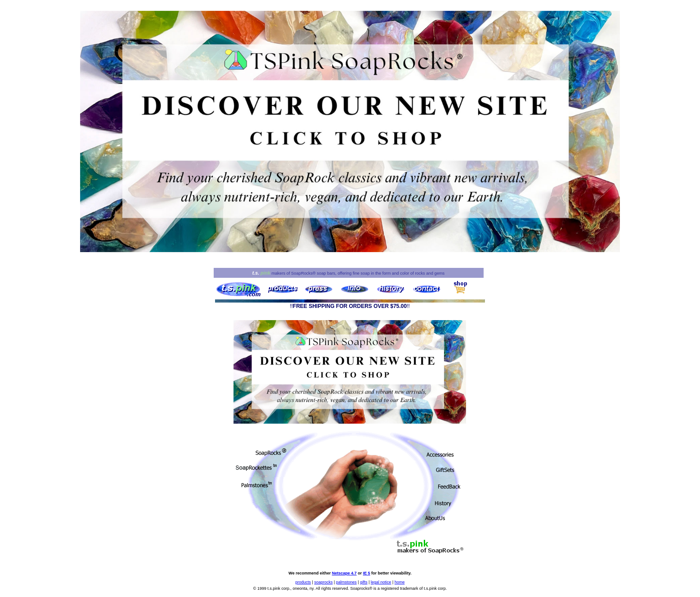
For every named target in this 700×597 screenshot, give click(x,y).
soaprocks (323, 582)
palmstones (346, 582)
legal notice (381, 582)
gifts (364, 582)
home (400, 582)
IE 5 (367, 573)
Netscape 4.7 (344, 573)
